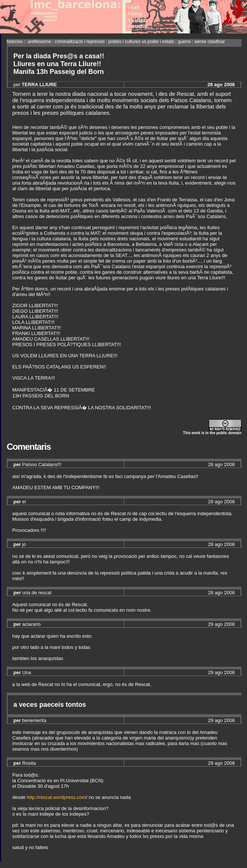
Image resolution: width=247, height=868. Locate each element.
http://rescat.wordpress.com (56, 797)
